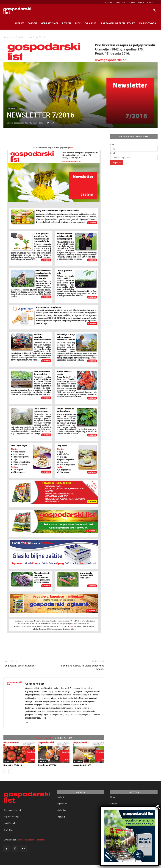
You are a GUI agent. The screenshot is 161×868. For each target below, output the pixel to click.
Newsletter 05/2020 (82, 765)
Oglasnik (90, 23)
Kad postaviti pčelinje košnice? (19, 666)
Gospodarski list (21, 123)
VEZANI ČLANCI (43, 738)
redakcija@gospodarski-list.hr (32, 840)
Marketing (109, 2)
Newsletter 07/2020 (13, 765)
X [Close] (158, 807)
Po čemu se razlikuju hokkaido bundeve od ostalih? (82, 667)
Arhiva (150, 2)
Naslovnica (8, 37)
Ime (112, 144)
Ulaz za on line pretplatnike (117, 23)
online (72, 148)
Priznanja (131, 2)
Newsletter (21, 37)
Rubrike (19, 23)
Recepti (67, 23)
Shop (78, 23)
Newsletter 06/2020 (47, 765)
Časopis (32, 23)
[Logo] (17, 11)
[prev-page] (5, 771)
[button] (154, 11)
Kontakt (141, 2)
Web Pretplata (50, 23)
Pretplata (114, 804)
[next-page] (10, 771)
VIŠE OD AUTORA (64, 738)
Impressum (120, 2)
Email (113, 153)
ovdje (72, 626)
